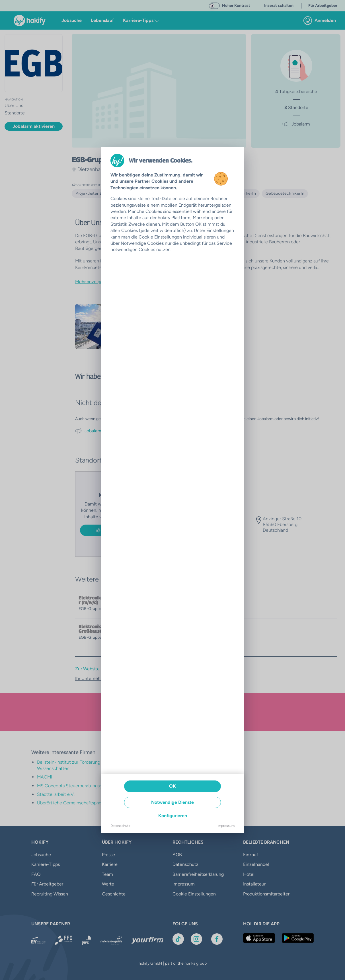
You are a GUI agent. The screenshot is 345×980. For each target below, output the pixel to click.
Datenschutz (120, 826)
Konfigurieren (173, 816)
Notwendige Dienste (172, 802)
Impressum (226, 826)
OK (172, 786)
